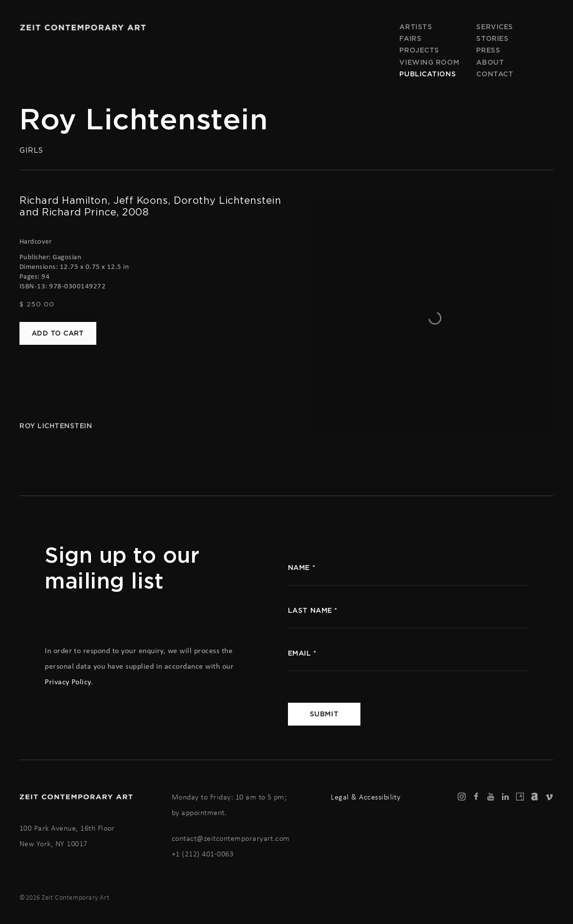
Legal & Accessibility (366, 797)
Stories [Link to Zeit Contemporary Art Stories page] (492, 38)
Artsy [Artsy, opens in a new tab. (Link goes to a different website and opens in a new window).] (520, 797)
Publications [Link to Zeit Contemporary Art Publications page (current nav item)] (428, 74)
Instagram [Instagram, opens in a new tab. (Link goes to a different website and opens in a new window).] (462, 797)
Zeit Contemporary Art (83, 27)
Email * (302, 653)
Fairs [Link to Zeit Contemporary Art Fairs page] (410, 38)
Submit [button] (324, 714)
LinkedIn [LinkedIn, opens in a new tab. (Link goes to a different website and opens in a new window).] (505, 797)
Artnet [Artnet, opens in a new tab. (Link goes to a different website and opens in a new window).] (535, 797)
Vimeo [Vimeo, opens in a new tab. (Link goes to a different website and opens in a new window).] (549, 797)
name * (302, 568)
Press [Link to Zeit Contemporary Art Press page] (488, 50)
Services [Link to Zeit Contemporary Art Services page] (494, 27)
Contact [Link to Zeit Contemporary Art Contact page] (495, 74)
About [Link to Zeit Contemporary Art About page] (490, 62)
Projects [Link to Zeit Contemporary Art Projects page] (419, 50)
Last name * (313, 610)
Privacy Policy (68, 682)
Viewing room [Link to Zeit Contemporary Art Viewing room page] (429, 62)
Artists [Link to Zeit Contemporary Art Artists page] (416, 27)
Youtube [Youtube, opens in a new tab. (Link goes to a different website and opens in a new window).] (491, 797)
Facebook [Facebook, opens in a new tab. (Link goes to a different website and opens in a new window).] (476, 797)
